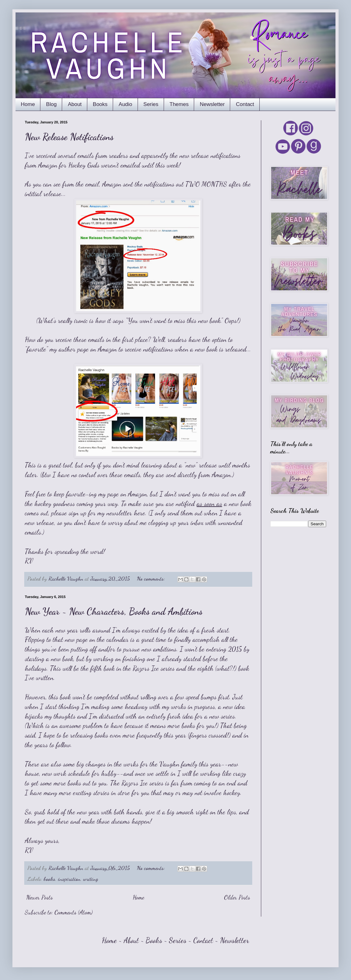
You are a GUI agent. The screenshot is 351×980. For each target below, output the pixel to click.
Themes (179, 104)
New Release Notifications (69, 137)
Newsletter (212, 104)
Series (151, 104)
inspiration (69, 879)
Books (100, 104)
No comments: (152, 578)
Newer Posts (40, 897)
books (50, 879)
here (139, 513)
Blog (51, 104)
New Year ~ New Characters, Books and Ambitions (114, 611)
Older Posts (237, 897)
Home (28, 104)
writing (91, 879)
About (75, 104)
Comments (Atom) (73, 912)
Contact (245, 104)
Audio (125, 104)
